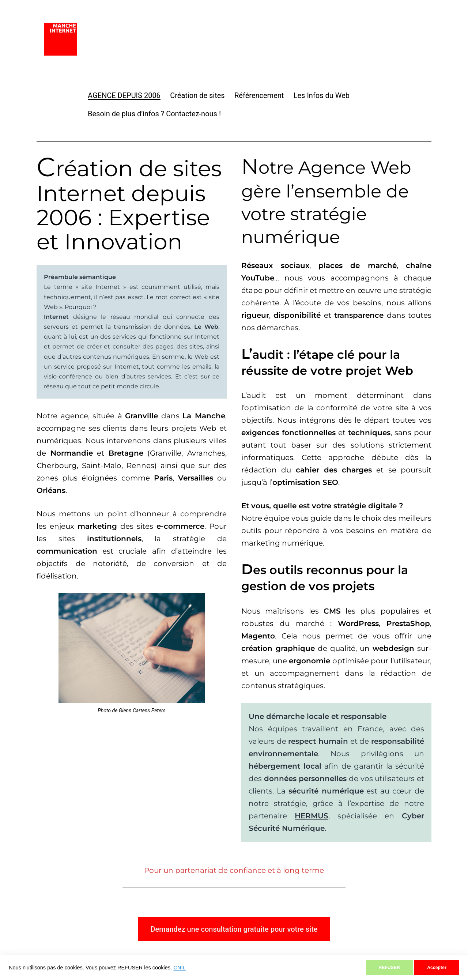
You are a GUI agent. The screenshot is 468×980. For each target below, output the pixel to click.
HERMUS (312, 816)
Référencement (259, 95)
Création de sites (197, 95)
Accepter (437, 968)
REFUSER (390, 968)
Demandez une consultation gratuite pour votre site (234, 929)
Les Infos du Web (322, 95)
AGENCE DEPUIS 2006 (124, 95)
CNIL (180, 968)
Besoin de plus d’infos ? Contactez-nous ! (154, 114)
